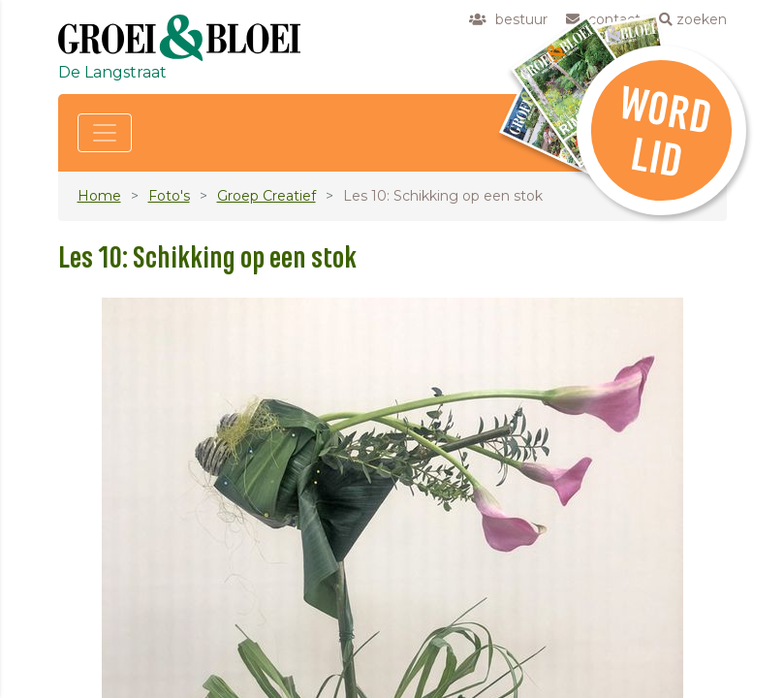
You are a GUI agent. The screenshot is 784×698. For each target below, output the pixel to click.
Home (99, 196)
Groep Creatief (267, 196)
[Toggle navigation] (105, 133)
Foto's (169, 196)
